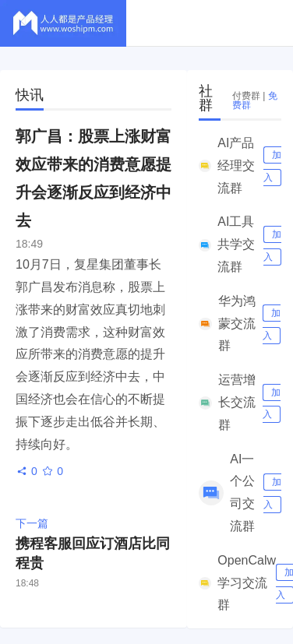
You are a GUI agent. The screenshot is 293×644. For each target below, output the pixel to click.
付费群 (246, 96)
